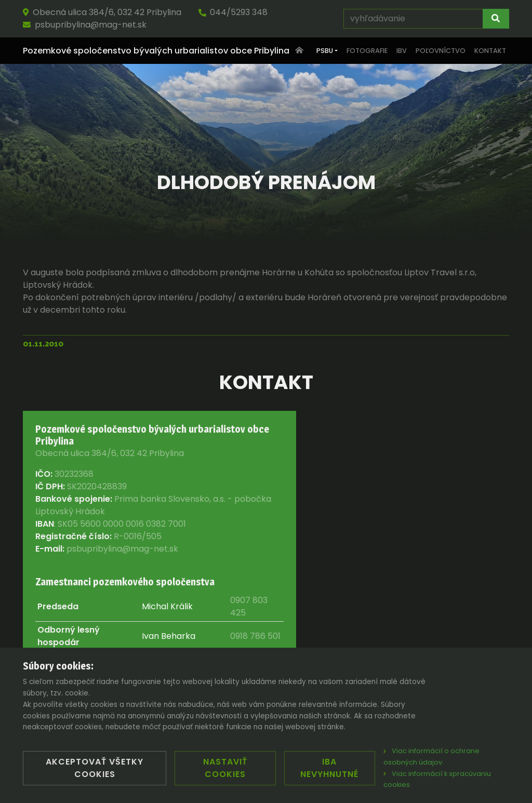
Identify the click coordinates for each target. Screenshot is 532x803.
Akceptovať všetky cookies (95, 768)
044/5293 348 (233, 12)
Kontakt (490, 51)
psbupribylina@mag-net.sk (85, 25)
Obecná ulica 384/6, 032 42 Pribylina (102, 12)
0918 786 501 (255, 636)
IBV (402, 51)
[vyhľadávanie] (413, 19)
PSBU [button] (325, 51)
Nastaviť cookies (225, 768)
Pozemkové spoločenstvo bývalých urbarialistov (156, 51)
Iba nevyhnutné (329, 768)
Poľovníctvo (441, 51)
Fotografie (367, 51)
